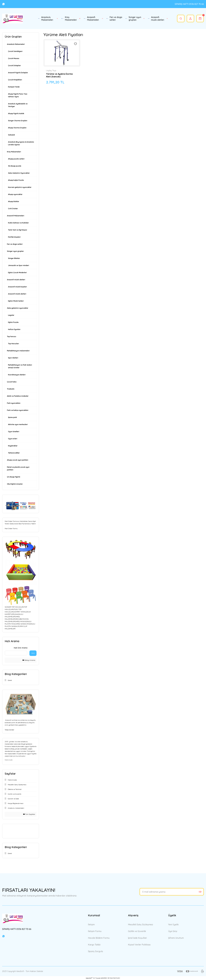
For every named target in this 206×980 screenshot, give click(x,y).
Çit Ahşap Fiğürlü (14, 477)
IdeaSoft (89, 978)
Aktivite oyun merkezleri (18, 424)
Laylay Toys (51, 70)
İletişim (91, 924)
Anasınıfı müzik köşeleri (17, 287)
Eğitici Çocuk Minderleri (17, 273)
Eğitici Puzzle (13, 322)
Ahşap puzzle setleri (16, 159)
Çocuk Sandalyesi (15, 51)
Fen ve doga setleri (15, 244)
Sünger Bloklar (14, 258)
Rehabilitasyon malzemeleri (18, 351)
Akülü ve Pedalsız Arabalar (18, 396)
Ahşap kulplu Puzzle (16, 180)
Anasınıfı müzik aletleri (16, 280)
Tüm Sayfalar (29, 814)
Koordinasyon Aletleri (17, 375)
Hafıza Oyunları (14, 329)
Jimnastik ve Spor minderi (19, 265)
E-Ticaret (97, 978)
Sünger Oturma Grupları (18, 121)
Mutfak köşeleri (14, 237)
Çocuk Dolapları (14, 65)
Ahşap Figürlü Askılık (16, 113)
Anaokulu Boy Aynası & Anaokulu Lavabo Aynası (21, 143)
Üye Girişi (173, 931)
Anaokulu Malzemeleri (16, 44)
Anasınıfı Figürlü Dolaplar (18, 73)
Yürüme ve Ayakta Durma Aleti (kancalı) (59, 75)
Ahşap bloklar (14, 201)
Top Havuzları (13, 344)
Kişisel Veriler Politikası (139, 945)
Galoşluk (11, 135)
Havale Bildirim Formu (99, 938)
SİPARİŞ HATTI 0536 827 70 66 (189, 4)
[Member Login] (190, 19)
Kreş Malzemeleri (14, 152)
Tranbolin (11, 389)
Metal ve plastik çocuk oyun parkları (18, 468)
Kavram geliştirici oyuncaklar (20, 187)
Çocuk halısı (12, 382)
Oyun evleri (13, 439)
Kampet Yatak (14, 87)
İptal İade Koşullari (137, 938)
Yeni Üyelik (173, 924)
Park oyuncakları (14, 403)
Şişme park (12, 417)
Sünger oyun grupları (15, 251)
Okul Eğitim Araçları (15, 484)
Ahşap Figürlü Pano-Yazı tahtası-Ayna (18, 95)
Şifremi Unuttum (176, 938)
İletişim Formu (95, 931)
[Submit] (200, 892)
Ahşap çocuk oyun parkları (18, 460)
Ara (33, 653)
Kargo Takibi (94, 945)
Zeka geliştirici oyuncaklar (18, 308)
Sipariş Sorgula (95, 951)
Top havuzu (12, 336)
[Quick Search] (16, 653)
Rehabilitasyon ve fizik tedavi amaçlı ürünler (20, 366)
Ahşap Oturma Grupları (17, 128)
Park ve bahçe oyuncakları (18, 410)
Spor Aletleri (13, 358)
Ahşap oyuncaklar (15, 194)
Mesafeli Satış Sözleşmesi (140, 924)
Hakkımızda (9, 760)
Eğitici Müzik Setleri (16, 301)
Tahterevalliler (14, 453)
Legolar (11, 315)
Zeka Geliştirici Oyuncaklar (19, 173)
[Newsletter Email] (172, 892)
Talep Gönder (9, 730)
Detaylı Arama (29, 660)
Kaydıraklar (13, 446)
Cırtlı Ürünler (13, 209)
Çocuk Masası (14, 58)
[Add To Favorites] (75, 44)
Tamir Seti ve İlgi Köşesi (18, 230)
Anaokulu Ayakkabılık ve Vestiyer (18, 105)
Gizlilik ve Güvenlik (137, 931)
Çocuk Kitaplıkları (15, 80)
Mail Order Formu (11, 528)
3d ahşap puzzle (15, 166)
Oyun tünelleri (14, 432)
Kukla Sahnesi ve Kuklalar (18, 223)
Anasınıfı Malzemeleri (16, 216)
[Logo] (12, 19)
